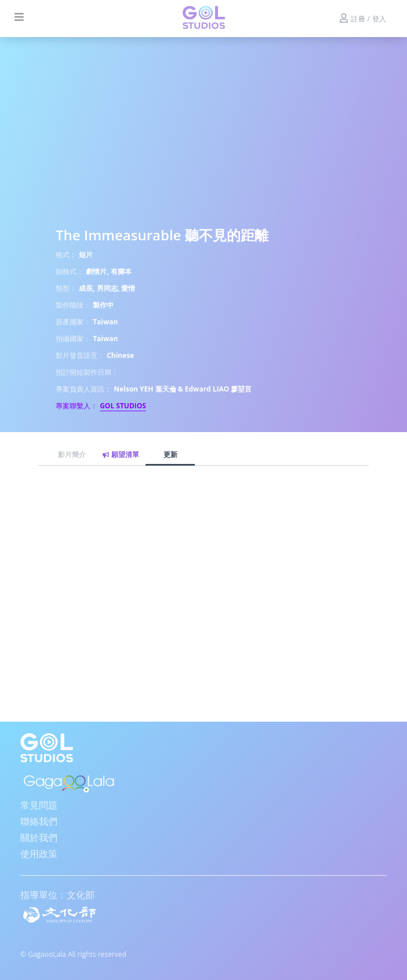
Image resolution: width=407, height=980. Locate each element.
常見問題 (39, 805)
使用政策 (39, 854)
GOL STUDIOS (123, 406)
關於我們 (39, 838)
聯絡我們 (39, 821)
